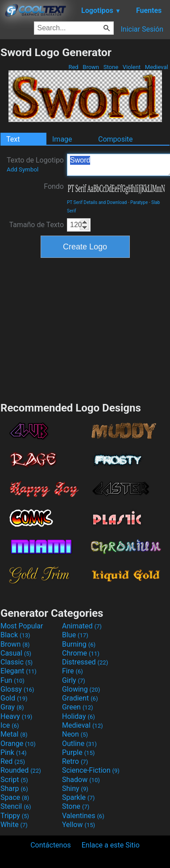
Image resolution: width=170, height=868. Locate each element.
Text (13, 139)
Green (78, 707)
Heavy (16, 716)
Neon (75, 734)
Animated (82, 626)
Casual (16, 653)
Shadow (81, 780)
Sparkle (78, 797)
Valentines (83, 816)
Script (14, 780)
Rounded (21, 770)
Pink (14, 752)
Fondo (54, 186)
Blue (75, 635)
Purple (78, 752)
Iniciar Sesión (142, 29)
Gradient (80, 698)
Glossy (17, 689)
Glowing (81, 689)
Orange (18, 744)
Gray (12, 707)
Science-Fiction (91, 770)
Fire (73, 671)
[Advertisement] (85, 329)
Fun (12, 680)
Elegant (19, 671)
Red (73, 67)
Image (62, 139)
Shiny (75, 789)
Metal (14, 734)
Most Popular (22, 626)
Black (15, 635)
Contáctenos (51, 845)
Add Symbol (23, 169)
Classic (17, 662)
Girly (74, 680)
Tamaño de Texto (36, 225)
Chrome (81, 653)
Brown (91, 67)
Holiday (79, 716)
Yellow (79, 825)
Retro (75, 761)
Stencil (16, 806)
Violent (132, 67)
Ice (10, 725)
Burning (79, 644)
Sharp (14, 789)
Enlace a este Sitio (111, 845)
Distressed (85, 662)
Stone (111, 67)
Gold (14, 698)
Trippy (15, 816)
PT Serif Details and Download (97, 202)
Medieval (157, 67)
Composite (116, 139)
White (14, 825)
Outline (79, 744)
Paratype (139, 202)
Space (15, 797)
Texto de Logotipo (35, 164)
